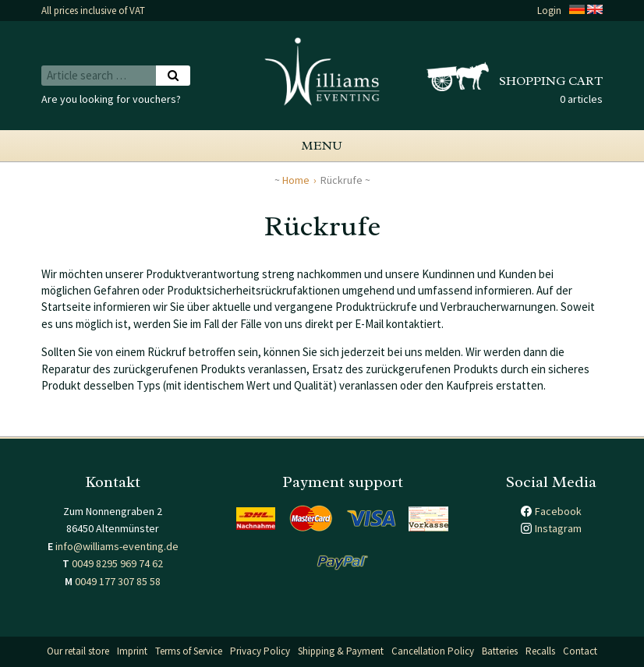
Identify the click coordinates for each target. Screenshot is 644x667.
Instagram (558, 528)
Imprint (132, 651)
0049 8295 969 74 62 (117, 563)
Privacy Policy (260, 651)
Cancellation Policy (433, 651)
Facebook (558, 511)
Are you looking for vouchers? (111, 99)
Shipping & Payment (341, 651)
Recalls (540, 651)
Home (296, 180)
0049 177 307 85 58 (118, 581)
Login (549, 11)
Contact (580, 651)
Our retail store (78, 651)
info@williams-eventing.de (117, 546)
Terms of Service (189, 651)
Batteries (500, 651)
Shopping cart (551, 81)
